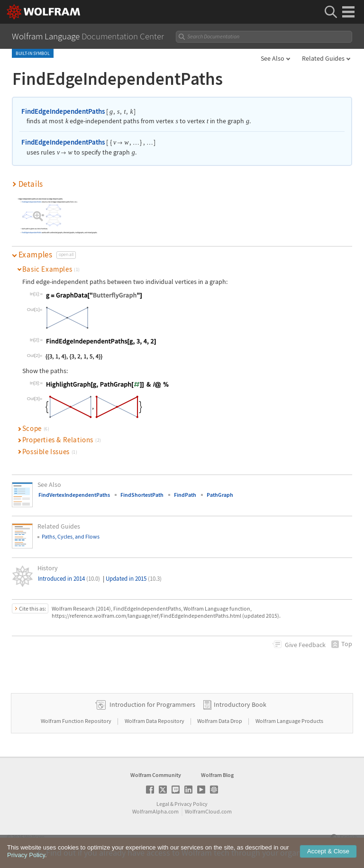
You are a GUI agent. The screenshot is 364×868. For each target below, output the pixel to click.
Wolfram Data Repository (155, 721)
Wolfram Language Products (289, 721)
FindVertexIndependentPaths (74, 495)
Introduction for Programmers (152, 704)
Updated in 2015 (134, 579)
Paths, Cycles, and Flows (71, 536)
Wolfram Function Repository (77, 721)
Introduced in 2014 (69, 579)
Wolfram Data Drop (220, 721)
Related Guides (323, 58)
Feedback (305, 645)
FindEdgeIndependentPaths (63, 111)
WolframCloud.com (208, 811)
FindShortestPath (142, 495)
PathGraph (220, 495)
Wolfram (34, 837)
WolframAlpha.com (155, 811)
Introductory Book (240, 704)
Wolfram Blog (217, 775)
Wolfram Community (156, 775)
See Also (273, 58)
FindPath (185, 495)
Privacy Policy (191, 804)
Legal (163, 804)
